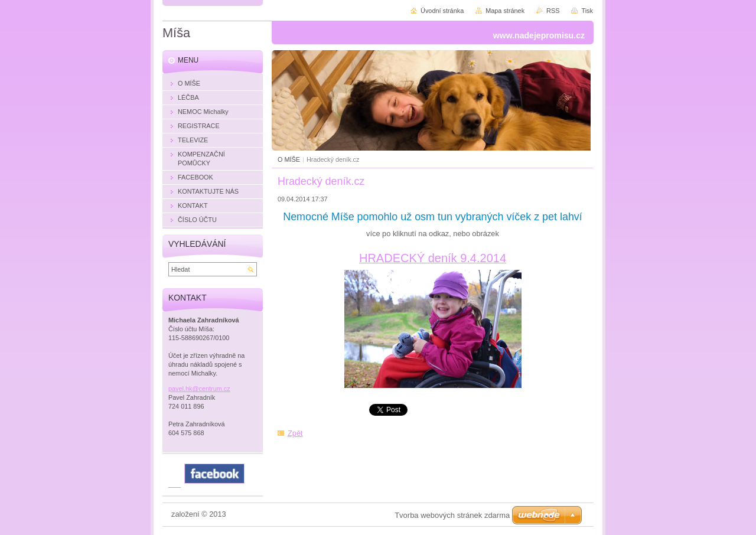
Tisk (587, 11)
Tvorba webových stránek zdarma (452, 515)
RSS (553, 11)
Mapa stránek (505, 11)
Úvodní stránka (442, 11)
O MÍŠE (289, 159)
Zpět (295, 433)
